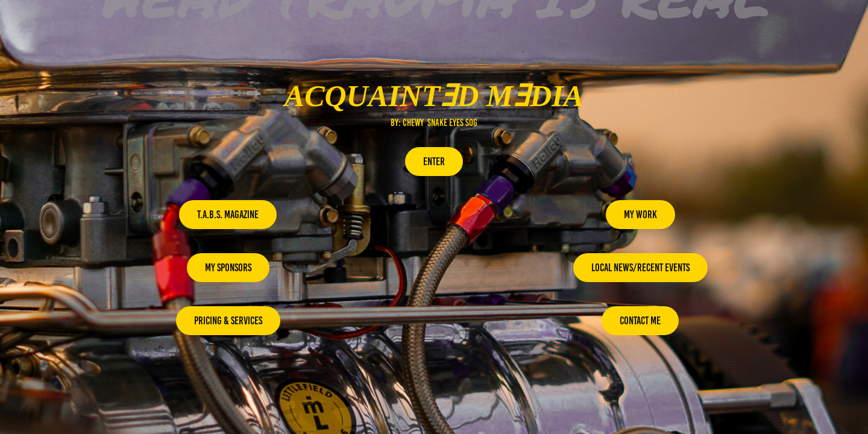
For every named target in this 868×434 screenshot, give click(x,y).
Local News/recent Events (640, 268)
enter (434, 162)
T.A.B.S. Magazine (228, 215)
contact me (640, 321)
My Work (640, 215)
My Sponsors (228, 268)
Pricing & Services (228, 321)
